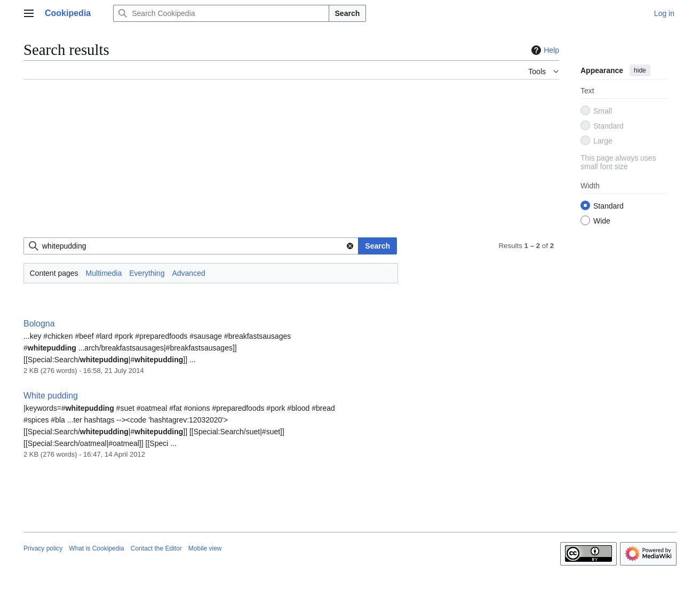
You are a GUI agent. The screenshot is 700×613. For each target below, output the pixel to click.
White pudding (51, 396)
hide (640, 70)
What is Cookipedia (96, 548)
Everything (147, 273)
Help (544, 50)
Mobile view (205, 548)
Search (348, 13)
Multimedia (104, 273)
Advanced (188, 273)
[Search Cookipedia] (221, 13)
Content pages (54, 273)
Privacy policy (43, 548)
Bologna (39, 324)
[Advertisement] (291, 163)
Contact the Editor (156, 548)
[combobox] (191, 246)
